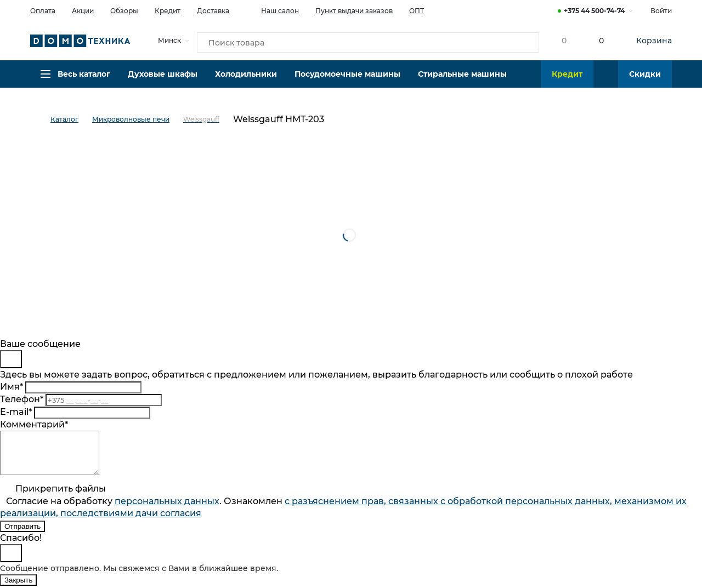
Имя (12, 387)
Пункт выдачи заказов (354, 11)
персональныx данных (167, 509)
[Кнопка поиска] (522, 41)
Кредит (168, 11)
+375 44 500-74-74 (594, 11)
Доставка (213, 11)
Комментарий (34, 424)
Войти (661, 11)
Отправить (22, 535)
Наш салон (272, 10)
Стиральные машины (462, 79)
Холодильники (246, 79)
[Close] (11, 359)
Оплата (43, 11)
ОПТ (417, 11)
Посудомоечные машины (347, 79)
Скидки (645, 79)
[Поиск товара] (368, 41)
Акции (83, 11)
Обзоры (124, 11)
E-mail (16, 412)
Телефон (22, 399)
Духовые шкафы (163, 79)
